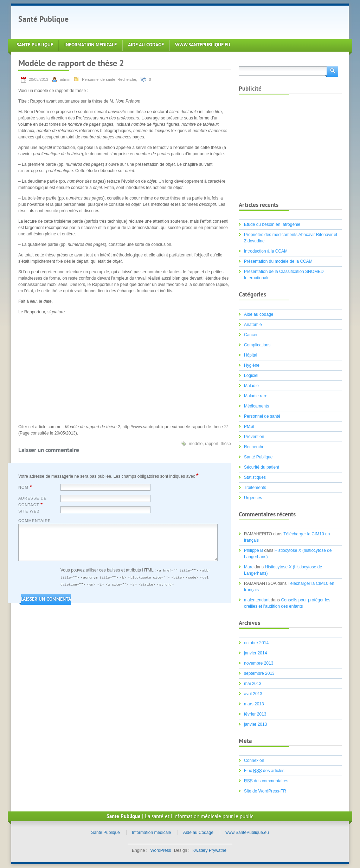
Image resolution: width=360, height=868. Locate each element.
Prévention (254, 437)
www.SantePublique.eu (203, 45)
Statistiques (255, 477)
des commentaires (266, 781)
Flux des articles (264, 771)
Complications (257, 345)
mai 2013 (253, 684)
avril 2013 (253, 694)
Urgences (253, 498)
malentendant (257, 600)
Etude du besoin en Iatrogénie (272, 224)
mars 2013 (254, 704)
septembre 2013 (259, 673)
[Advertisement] (206, 21)
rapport (212, 444)
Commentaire (35, 521)
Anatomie (253, 325)
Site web (29, 511)
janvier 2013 (255, 724)
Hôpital (250, 355)
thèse (226, 444)
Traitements (255, 488)
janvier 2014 (255, 653)
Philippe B (253, 550)
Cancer (251, 335)
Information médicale (91, 45)
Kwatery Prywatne (209, 850)
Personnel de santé (99, 79)
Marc (249, 567)
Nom (25, 487)
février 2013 (255, 714)
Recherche (127, 79)
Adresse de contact (33, 502)
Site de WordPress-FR (265, 791)
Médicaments (256, 406)
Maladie (251, 386)
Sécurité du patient (262, 467)
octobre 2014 (256, 643)
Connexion (254, 761)
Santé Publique (43, 20)
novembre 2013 (259, 663)
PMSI (249, 426)
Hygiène (252, 365)
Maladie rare (256, 396)
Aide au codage (259, 314)
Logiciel (251, 376)
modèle (196, 444)
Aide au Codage (146, 45)
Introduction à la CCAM (266, 251)
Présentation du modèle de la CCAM (278, 261)
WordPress (160, 850)
